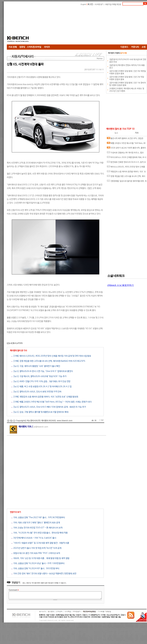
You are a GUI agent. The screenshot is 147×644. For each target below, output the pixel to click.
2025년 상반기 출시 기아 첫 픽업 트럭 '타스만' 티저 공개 (36, 548)
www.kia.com (24, 84)
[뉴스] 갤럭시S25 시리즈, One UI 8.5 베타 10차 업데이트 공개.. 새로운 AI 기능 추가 (49, 407)
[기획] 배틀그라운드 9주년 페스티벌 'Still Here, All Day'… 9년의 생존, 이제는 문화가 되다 (52, 402)
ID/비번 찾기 (99, 5)
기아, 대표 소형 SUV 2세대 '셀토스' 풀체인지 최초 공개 (36, 523)
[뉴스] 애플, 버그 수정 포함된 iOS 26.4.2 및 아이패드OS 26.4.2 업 (42, 387)
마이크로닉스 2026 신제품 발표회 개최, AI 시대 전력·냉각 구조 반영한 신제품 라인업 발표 (127, 158)
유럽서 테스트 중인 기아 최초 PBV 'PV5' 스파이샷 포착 (36, 553)
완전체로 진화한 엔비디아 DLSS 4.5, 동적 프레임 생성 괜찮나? (126, 163)
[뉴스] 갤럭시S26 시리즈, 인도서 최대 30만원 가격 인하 (36, 392)
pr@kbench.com (41, 427)
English (83, 5)
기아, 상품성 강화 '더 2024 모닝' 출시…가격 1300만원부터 (38, 563)
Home (99, 59)
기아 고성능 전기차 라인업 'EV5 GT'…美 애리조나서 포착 (37, 528)
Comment (14, 590)
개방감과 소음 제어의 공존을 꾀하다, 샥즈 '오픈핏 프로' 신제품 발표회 (126, 172)
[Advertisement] (62, 25)
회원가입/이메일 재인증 (113, 5)
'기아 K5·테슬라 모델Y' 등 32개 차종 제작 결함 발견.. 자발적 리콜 (40, 543)
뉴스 (116, 133)
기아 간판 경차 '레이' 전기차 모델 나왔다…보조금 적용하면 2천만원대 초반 (44, 574)
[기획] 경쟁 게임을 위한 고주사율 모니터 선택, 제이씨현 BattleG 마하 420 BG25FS (48, 361)
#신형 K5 (14, 343)
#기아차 (20, 343)
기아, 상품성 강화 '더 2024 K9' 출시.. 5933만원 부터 (35, 568)
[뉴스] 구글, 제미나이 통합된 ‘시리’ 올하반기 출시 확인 (36, 366)
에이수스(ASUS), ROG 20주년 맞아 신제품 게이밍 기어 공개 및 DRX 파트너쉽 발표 (126, 167)
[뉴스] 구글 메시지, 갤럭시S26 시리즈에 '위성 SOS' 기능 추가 (39, 376)
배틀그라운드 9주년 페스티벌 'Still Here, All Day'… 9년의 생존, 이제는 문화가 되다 (126, 144)
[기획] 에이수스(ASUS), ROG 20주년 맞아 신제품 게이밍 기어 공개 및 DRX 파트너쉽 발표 (51, 356)
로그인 (90, 4)
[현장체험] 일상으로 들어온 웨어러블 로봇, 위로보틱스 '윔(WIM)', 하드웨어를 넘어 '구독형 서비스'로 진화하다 (127, 182)
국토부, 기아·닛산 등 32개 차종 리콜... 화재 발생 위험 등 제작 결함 (40, 558)
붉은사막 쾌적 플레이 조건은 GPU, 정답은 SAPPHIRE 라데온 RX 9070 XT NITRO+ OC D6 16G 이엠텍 (126, 139)
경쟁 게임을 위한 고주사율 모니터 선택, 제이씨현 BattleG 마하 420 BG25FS (126, 177)
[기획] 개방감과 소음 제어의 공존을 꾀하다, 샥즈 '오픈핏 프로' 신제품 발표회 (45, 397)
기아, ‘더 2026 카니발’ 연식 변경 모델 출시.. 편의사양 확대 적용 (40, 533)
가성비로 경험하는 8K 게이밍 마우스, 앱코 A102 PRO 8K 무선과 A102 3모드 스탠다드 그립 (126, 153)
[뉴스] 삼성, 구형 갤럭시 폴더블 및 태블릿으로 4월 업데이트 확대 (40, 412)
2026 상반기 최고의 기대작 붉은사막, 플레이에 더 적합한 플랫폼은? (126, 149)
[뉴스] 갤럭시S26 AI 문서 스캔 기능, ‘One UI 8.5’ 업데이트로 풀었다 (42, 371)
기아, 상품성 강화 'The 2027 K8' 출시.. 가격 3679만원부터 (38, 517)
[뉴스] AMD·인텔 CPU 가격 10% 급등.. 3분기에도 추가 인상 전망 (41, 381)
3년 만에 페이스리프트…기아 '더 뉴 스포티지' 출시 (34, 538)
